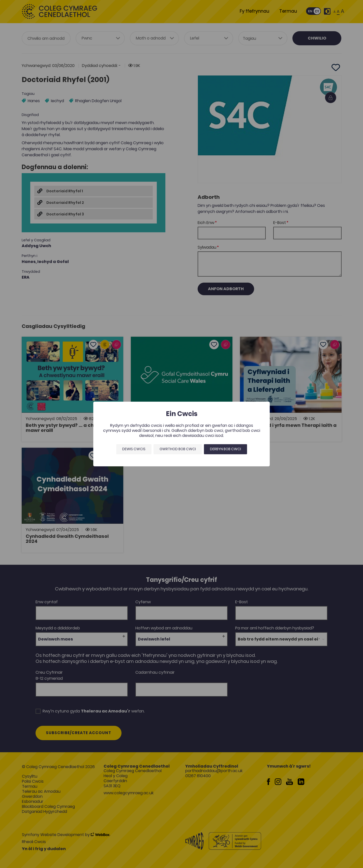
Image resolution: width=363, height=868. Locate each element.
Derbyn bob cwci (225, 449)
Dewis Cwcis (134, 449)
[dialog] (181, 434)
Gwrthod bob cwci (178, 449)
